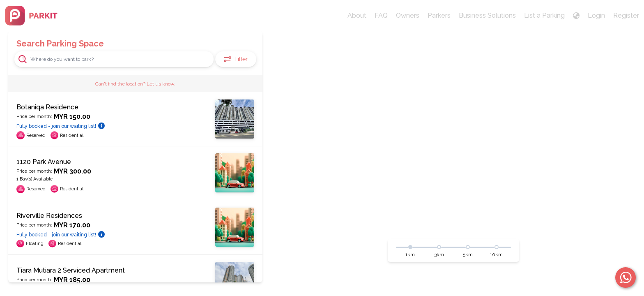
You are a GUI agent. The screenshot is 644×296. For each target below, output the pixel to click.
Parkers (439, 15)
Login (596, 15)
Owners (408, 15)
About (357, 15)
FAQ (381, 15)
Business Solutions (487, 15)
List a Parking (544, 15)
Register (626, 15)
